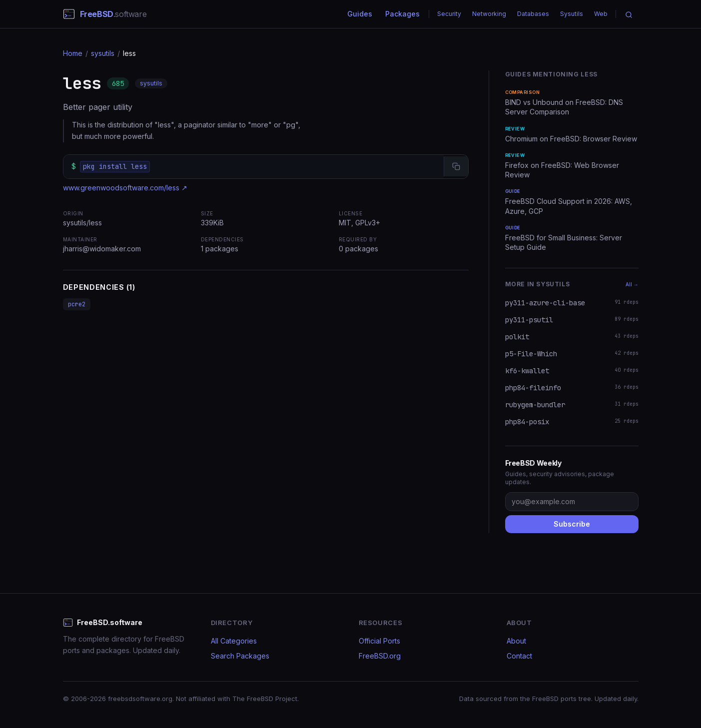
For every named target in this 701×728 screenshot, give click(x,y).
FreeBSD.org (380, 656)
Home (73, 53)
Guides (360, 14)
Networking (489, 14)
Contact (519, 656)
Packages (402, 14)
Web (601, 14)
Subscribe (572, 524)
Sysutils (572, 14)
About (516, 641)
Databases (533, 14)
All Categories (234, 641)
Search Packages (240, 656)
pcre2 (77, 304)
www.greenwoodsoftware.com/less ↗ (125, 188)
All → (632, 284)
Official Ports (379, 641)
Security (449, 14)
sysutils (103, 53)
